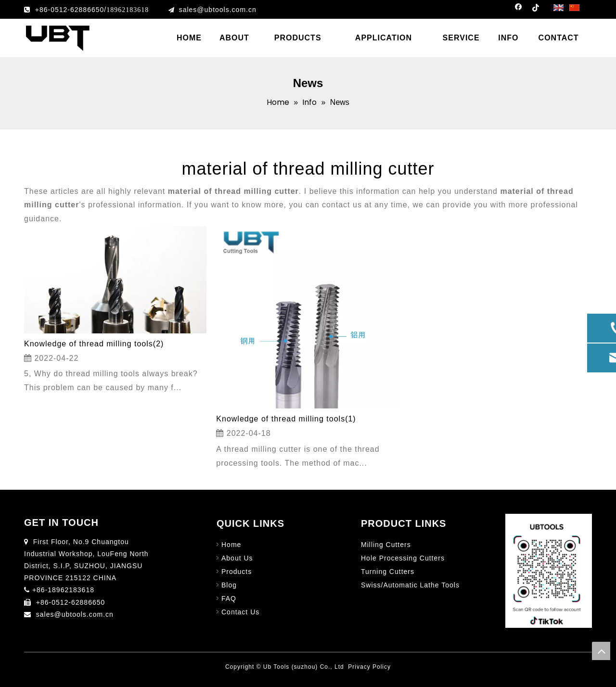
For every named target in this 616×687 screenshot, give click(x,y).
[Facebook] (519, 9)
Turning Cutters (388, 572)
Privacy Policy (369, 667)
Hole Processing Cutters (403, 558)
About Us (237, 558)
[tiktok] (535, 9)
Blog (229, 585)
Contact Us (240, 612)
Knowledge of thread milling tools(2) (94, 344)
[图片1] (549, 571)
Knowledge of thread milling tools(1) (286, 419)
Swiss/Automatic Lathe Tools (410, 585)
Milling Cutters (386, 545)
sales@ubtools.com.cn (218, 10)
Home (231, 545)
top (601, 651)
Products (237, 572)
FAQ (229, 598)
